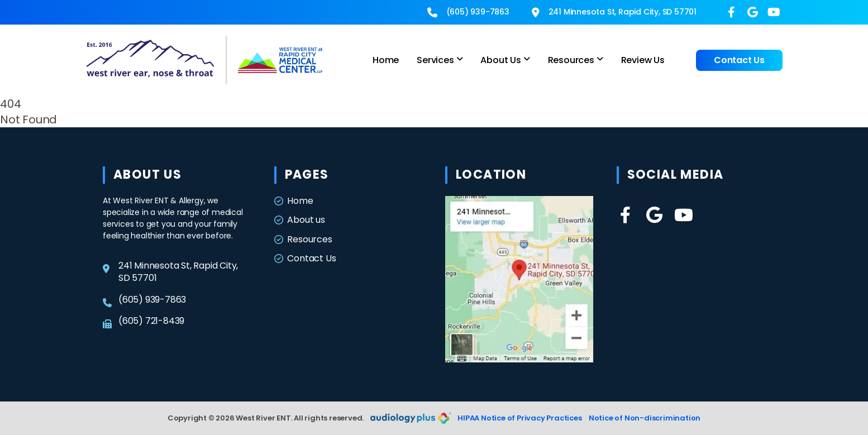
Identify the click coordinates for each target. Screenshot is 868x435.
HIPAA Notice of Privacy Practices (519, 418)
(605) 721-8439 (144, 321)
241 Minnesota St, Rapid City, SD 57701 (614, 12)
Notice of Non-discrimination (645, 418)
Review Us (643, 60)
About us (300, 220)
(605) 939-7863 (468, 12)
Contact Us (739, 60)
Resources (303, 240)
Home (386, 60)
